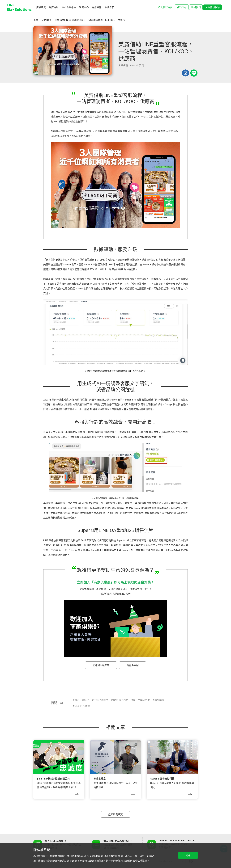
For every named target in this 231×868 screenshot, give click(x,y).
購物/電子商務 (120, 700)
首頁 (36, 20)
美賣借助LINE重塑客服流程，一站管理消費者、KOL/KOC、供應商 (90, 20)
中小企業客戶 (101, 700)
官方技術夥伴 (82, 700)
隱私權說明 (141, 861)
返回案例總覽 (116, 814)
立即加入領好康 (101, 665)
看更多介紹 (133, 665)
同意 (188, 855)
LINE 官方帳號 (82, 706)
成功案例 (46, 20)
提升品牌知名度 (141, 700)
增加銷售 (159, 700)
